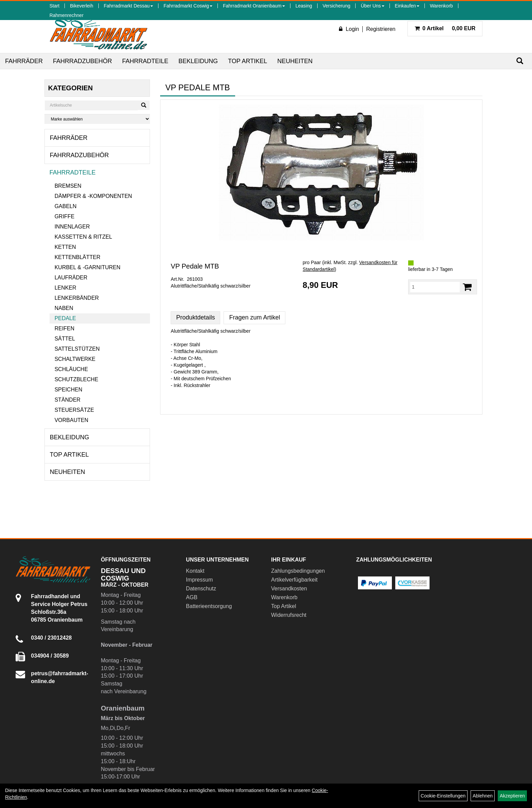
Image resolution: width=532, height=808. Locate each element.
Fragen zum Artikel (254, 317)
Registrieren (381, 29)
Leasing (304, 6)
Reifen (65, 328)
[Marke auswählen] (97, 119)
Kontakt (195, 571)
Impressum (199, 580)
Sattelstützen (77, 349)
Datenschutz (201, 589)
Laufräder (71, 278)
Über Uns (372, 6)
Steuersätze (74, 410)
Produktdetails (195, 317)
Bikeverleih (81, 6)
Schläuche (71, 369)
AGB (192, 597)
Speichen (69, 390)
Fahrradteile (145, 61)
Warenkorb (441, 6)
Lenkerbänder (77, 298)
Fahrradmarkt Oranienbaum (254, 6)
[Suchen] (520, 61)
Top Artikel (248, 61)
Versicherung (337, 6)
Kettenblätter (78, 257)
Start (55, 6)
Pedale (65, 318)
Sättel (65, 339)
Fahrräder (24, 61)
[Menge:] (435, 287)
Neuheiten (295, 61)
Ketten (65, 247)
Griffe (65, 216)
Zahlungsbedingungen (298, 571)
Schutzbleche (77, 379)
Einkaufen (407, 6)
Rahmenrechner (66, 15)
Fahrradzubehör (82, 61)
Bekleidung (198, 61)
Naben (64, 308)
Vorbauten (72, 420)
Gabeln (66, 206)
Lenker (65, 288)
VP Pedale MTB (195, 266)
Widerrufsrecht (289, 615)
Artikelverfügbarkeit (294, 580)
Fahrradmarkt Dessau (128, 6)
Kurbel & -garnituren (88, 267)
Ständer (68, 400)
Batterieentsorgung (209, 606)
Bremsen (68, 186)
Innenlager (72, 227)
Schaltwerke (75, 359)
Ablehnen (483, 796)
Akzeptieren (512, 796)
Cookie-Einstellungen (443, 796)
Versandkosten (289, 589)
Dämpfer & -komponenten (93, 196)
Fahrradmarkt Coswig (188, 6)
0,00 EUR (445, 28)
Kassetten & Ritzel (83, 237)
